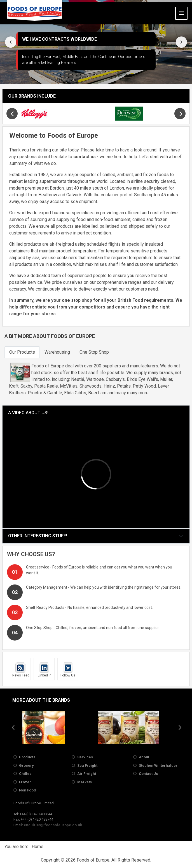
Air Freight (87, 774)
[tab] (22, 352)
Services (85, 757)
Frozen (25, 782)
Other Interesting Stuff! (38, 536)
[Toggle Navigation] (181, 13)
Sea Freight (87, 765)
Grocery (26, 765)
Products (27, 757)
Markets (85, 782)
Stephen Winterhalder (158, 765)
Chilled (25, 774)
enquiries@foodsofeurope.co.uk (53, 825)
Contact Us (148, 774)
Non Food (27, 790)
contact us (85, 157)
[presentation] (11, 42)
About (144, 757)
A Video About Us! (28, 413)
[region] (96, 42)
